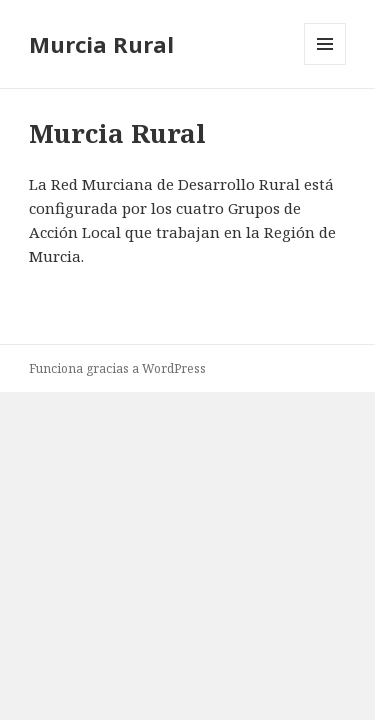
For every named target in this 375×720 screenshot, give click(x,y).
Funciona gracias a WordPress (117, 368)
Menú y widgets (325, 64)
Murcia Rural (101, 44)
